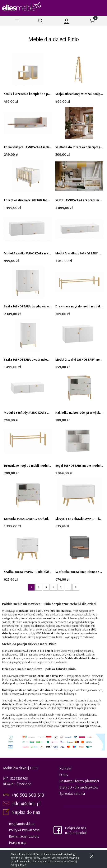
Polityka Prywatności (25, 830)
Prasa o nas (18, 842)
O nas (64, 775)
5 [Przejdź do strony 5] (61, 587)
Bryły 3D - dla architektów (79, 787)
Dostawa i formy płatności (79, 781)
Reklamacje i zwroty (24, 836)
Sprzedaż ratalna (72, 793)
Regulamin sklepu (22, 824)
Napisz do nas (26, 812)
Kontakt (65, 768)
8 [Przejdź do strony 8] (76, 587)
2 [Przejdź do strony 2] (39, 587)
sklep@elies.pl (26, 803)
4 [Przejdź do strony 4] (53, 587)
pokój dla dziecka (34, 626)
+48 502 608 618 (28, 795)
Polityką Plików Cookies (37, 858)
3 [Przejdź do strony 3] (46, 587)
